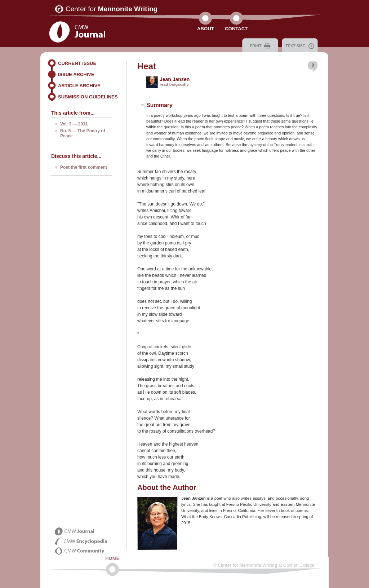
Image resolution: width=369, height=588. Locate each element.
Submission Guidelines (88, 97)
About (206, 29)
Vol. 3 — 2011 (74, 124)
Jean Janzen (175, 79)
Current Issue (77, 63)
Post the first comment (84, 167)
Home (112, 558)
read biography (174, 84)
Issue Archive (76, 74)
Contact (236, 29)
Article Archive (79, 86)
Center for (112, 9)
